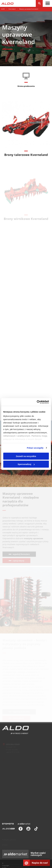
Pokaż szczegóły (35, 448)
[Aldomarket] (24, 825)
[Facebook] (21, 829)
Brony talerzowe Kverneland (26, 156)
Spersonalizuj (26, 464)
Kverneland (12, 9)
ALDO (3, 9)
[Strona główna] (7, 3)
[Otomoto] (8, 825)
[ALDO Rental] (8, 829)
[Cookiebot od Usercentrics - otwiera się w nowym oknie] (37, 402)
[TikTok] (36, 829)
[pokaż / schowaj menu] (48, 3)
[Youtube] (28, 829)
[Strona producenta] (26, 81)
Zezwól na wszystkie (26, 456)
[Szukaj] (39, 3)
